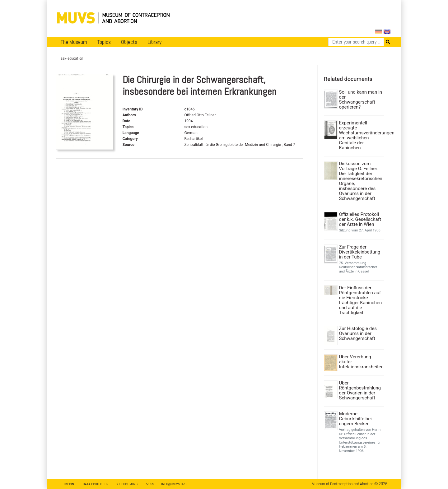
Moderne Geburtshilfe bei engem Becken (355, 419)
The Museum (74, 42)
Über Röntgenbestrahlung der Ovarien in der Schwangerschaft (360, 390)
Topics (104, 42)
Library (154, 42)
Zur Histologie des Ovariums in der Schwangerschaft (358, 333)
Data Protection (96, 484)
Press (149, 484)
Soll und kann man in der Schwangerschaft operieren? (361, 100)
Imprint (70, 484)
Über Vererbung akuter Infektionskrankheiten (361, 362)
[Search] (356, 42)
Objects (129, 42)
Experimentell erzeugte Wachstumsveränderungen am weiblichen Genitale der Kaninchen (361, 135)
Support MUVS (127, 484)
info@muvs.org (174, 484)
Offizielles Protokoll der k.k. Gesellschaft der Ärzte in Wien (360, 219)
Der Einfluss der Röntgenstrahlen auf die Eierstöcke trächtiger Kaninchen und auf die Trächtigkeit (361, 300)
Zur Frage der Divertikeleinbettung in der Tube (360, 252)
